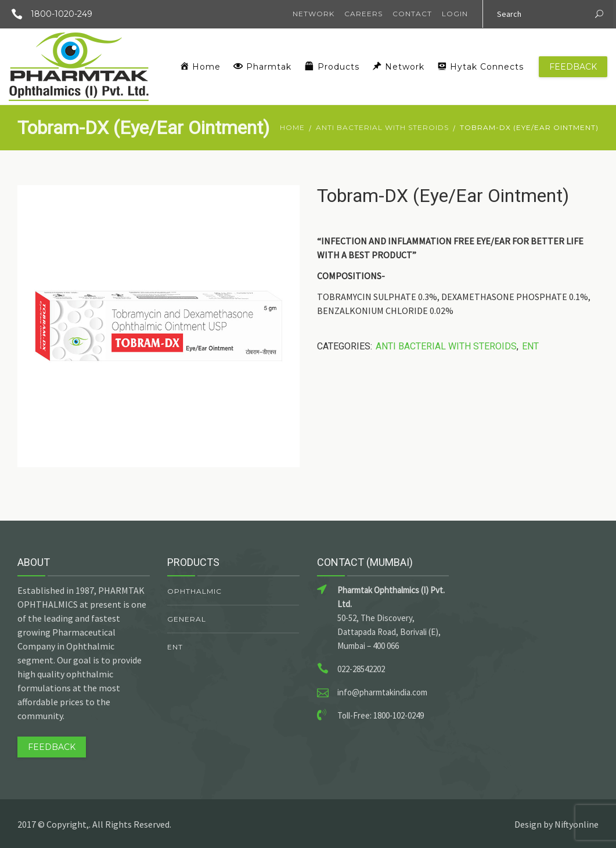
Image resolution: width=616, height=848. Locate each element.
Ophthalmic (194, 591)
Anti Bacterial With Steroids (382, 127)
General (187, 619)
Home (292, 127)
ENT (530, 346)
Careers (363, 14)
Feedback (573, 67)
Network (314, 14)
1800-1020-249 (48, 14)
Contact (412, 14)
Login (455, 14)
